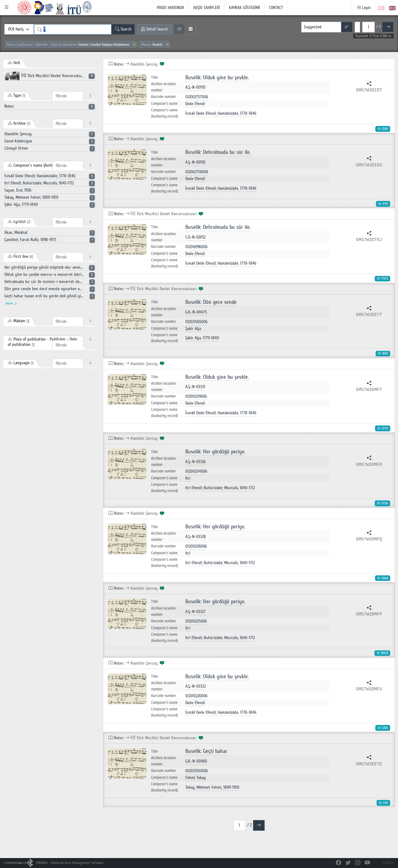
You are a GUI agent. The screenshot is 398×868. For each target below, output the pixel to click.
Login (364, 8)
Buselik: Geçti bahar (206, 751)
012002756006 (197, 172)
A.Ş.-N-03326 (195, 462)
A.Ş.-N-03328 (196, 537)
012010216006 (196, 546)
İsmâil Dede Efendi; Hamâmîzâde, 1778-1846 (221, 113)
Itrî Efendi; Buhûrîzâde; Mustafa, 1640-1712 (220, 488)
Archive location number (163, 87)
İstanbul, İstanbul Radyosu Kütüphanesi (68, 45)
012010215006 (196, 621)
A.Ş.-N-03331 (195, 387)
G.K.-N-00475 (196, 312)
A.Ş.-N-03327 (195, 612)
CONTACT (276, 8)
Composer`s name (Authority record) (164, 113)
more (12, 303)
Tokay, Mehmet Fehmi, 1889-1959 (212, 787)
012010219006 (196, 396)
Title (155, 78)
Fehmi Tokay (196, 778)
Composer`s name (164, 104)
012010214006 (196, 471)
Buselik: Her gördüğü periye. (215, 452)
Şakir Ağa (193, 329)
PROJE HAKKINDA (170, 8)
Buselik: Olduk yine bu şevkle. (217, 78)
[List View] (179, 29)
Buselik (152, 45)
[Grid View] (190, 29)
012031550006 (197, 771)
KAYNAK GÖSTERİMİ (244, 8)
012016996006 (196, 247)
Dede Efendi (195, 104)
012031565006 (196, 322)
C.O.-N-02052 (195, 237)
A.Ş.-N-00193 (195, 87)
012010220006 (196, 696)
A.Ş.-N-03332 (195, 686)
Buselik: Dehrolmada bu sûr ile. (218, 152)
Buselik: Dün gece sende (211, 302)
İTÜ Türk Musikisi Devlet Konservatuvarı (50, 76)
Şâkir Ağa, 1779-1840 (202, 338)
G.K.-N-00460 (196, 761)
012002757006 (197, 97)
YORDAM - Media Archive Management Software (54, 863)
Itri (188, 478)
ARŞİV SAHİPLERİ (206, 8)
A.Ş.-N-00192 (195, 162)
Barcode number (164, 97)
